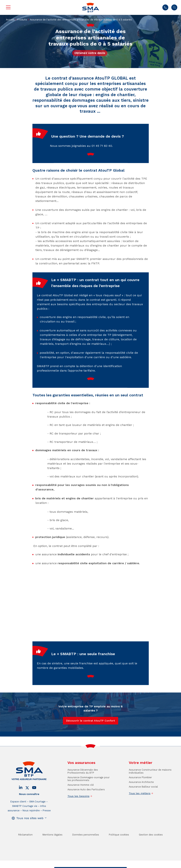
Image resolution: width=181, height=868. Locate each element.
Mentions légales (52, 847)
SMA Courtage (37, 814)
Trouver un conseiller (90, 865)
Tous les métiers (140, 806)
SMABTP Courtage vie (25, 819)
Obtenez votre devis (90, 53)
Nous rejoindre (31, 823)
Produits (22, 20)
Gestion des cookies (151, 847)
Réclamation (25, 847)
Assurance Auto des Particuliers (86, 802)
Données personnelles (86, 847)
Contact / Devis (66, 865)
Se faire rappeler (114, 865)
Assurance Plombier (140, 790)
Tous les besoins (78, 809)
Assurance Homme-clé (81, 797)
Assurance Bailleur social (143, 799)
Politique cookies (119, 847)
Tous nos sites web (30, 831)
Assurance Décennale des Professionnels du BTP (83, 784)
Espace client (18, 814)
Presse (47, 823)
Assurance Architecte (141, 795)
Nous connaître (29, 807)
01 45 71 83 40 (165, 7)
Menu (8, 7)
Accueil (10, 20)
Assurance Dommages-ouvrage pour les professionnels (89, 791)
